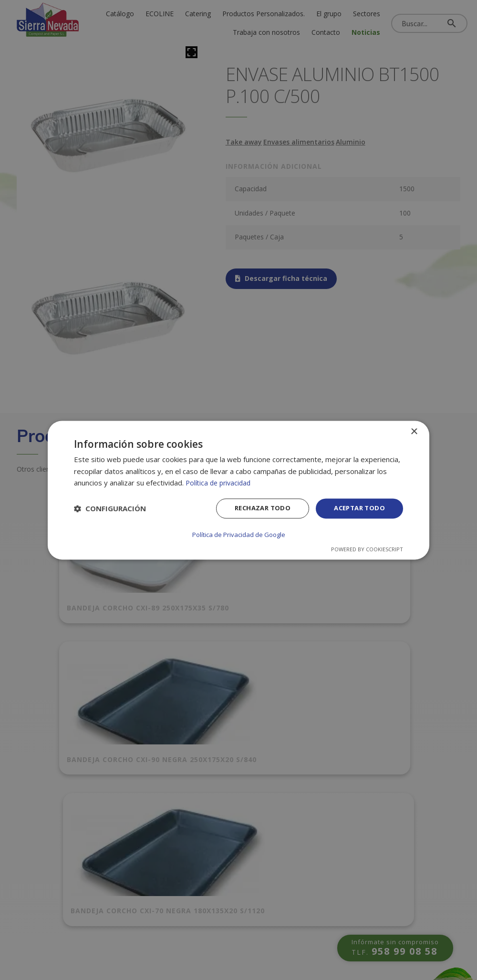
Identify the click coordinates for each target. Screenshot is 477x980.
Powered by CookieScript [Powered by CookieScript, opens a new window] (367, 549)
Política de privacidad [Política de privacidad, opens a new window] (220, 484)
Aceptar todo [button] (357, 509)
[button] (110, 510)
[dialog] (238, 490)
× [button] (414, 432)
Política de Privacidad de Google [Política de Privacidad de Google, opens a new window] (238, 534)
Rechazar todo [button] (256, 509)
